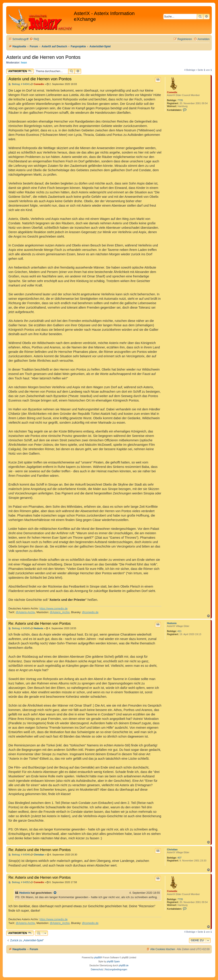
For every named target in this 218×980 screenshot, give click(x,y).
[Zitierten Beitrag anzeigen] (55, 893)
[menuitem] (34, 39)
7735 (180, 100)
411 (179, 631)
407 (179, 858)
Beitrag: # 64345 (19, 628)
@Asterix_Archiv (60, 612)
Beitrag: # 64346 (19, 855)
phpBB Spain (113, 962)
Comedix (172, 92)
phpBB (98, 958)
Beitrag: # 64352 (19, 882)
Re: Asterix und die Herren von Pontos (40, 623)
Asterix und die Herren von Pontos (43, 57)
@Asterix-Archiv (25, 612)
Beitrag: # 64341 (19, 84)
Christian (172, 849)
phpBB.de (124, 966)
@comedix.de (90, 612)
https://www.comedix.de (54, 609)
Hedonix (172, 623)
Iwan (24, 63)
